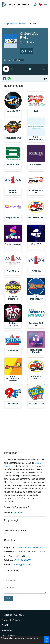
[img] (46, 5)
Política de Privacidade (13, 615)
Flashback (18, 60)
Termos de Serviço (11, 620)
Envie (8, 598)
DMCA (5, 625)
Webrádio (18, 513)
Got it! (47, 640)
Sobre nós (7, 631)
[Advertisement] (25, 15)
